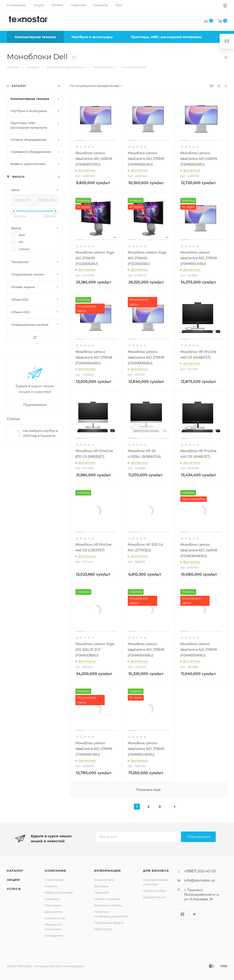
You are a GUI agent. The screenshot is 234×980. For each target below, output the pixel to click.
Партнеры (53, 905)
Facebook (182, 914)
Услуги (14, 889)
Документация (154, 897)
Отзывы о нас (55, 918)
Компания (55, 871)
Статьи (13, 419)
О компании (54, 880)
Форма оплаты (154, 891)
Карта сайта (103, 929)
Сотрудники (54, 935)
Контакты (52, 899)
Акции (13, 880)
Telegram (194, 914)
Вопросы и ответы (108, 905)
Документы (53, 912)
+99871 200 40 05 (200, 871)
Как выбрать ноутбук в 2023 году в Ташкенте (40, 433)
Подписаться (199, 837)
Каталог (15, 871)
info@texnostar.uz (200, 880)
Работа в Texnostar (59, 893)
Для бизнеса (156, 871)
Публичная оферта (109, 923)
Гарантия (101, 893)
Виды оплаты (104, 880)
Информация (108, 871)
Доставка (101, 886)
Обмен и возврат (107, 899)
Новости (51, 886)
